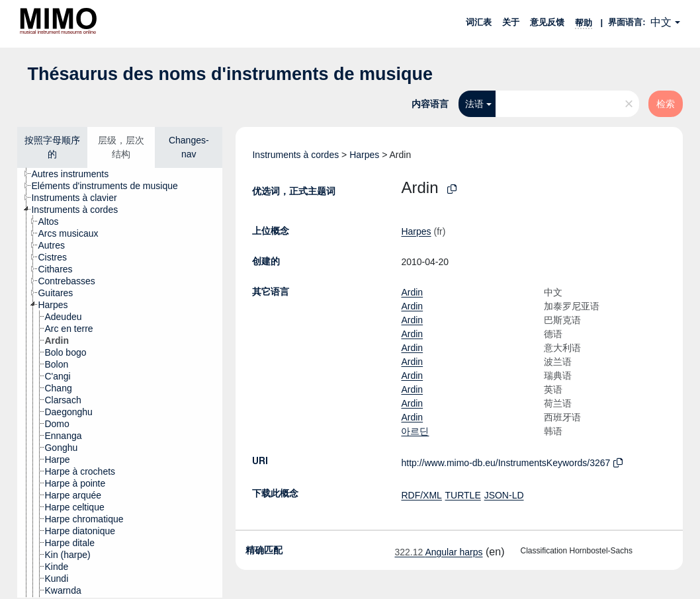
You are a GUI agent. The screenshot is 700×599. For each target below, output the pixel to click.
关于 (511, 22)
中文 (661, 22)
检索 (666, 104)
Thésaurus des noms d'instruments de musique (230, 74)
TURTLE (463, 495)
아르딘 (415, 431)
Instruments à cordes (295, 155)
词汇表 (479, 22)
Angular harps (438, 552)
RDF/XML (421, 495)
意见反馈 (547, 22)
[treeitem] (75, 174)
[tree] (120, 383)
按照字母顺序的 (52, 147)
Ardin (412, 292)
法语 (474, 104)
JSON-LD (504, 495)
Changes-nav (189, 147)
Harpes (364, 155)
